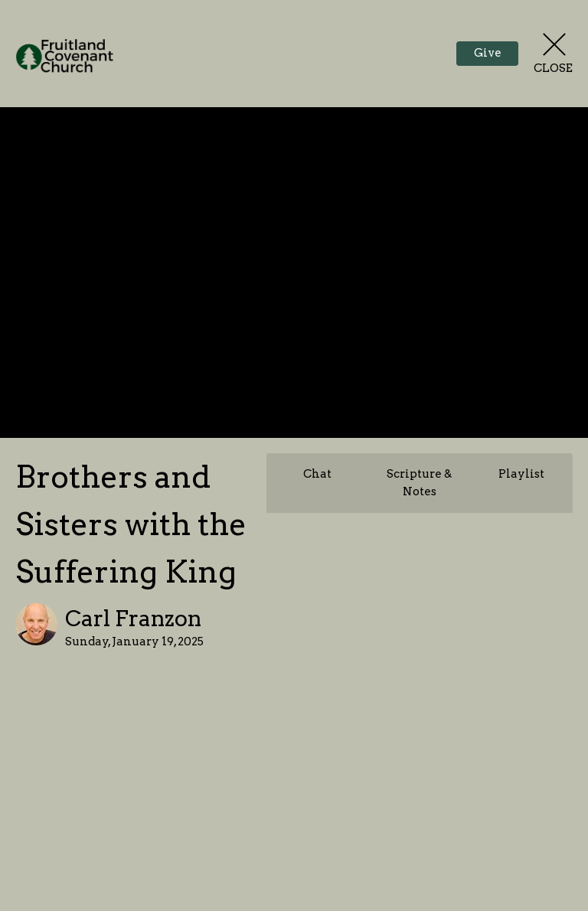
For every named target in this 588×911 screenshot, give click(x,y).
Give (488, 53)
